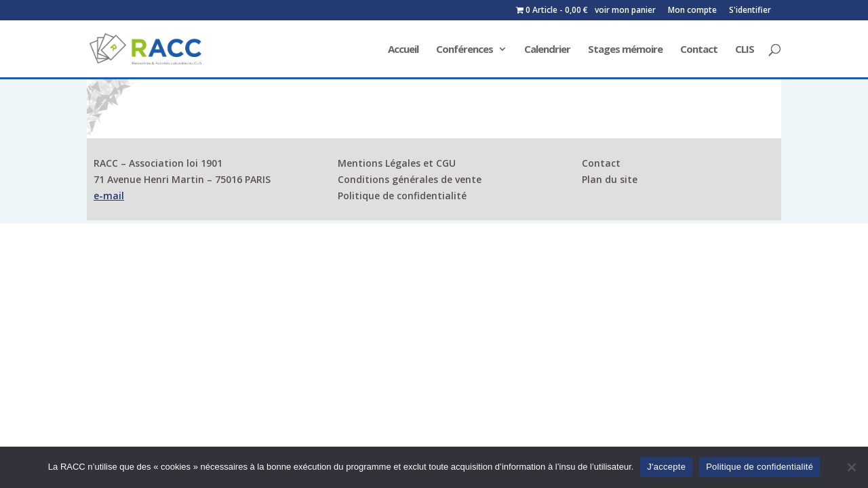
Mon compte (692, 11)
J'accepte (666, 467)
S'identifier (750, 11)
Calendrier (547, 50)
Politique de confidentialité (402, 196)
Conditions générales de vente (410, 179)
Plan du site (610, 179)
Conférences (465, 50)
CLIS (745, 50)
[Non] (851, 467)
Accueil (403, 50)
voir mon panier (625, 11)
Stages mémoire (625, 50)
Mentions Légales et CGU (397, 163)
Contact (699, 50)
